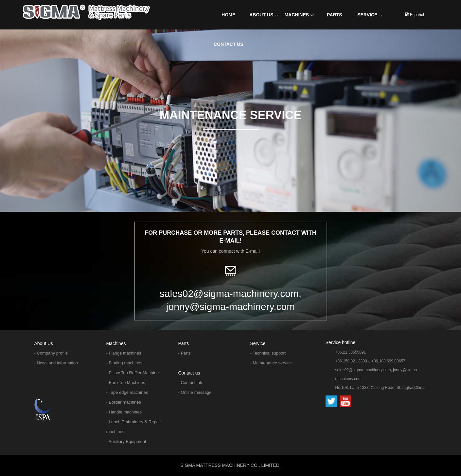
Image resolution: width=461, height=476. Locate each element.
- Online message (195, 392)
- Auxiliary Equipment (126, 441)
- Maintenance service (271, 363)
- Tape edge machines (127, 392)
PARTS (334, 15)
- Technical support (268, 353)
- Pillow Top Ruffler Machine (133, 373)
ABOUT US (264, 15)
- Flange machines (124, 353)
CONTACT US (229, 44)
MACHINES (299, 15)
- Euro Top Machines (126, 383)
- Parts (185, 353)
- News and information (56, 363)
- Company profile (51, 353)
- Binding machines (124, 363)
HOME (228, 15)
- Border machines (124, 402)
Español (414, 15)
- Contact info (191, 383)
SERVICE (370, 15)
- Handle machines (124, 412)
